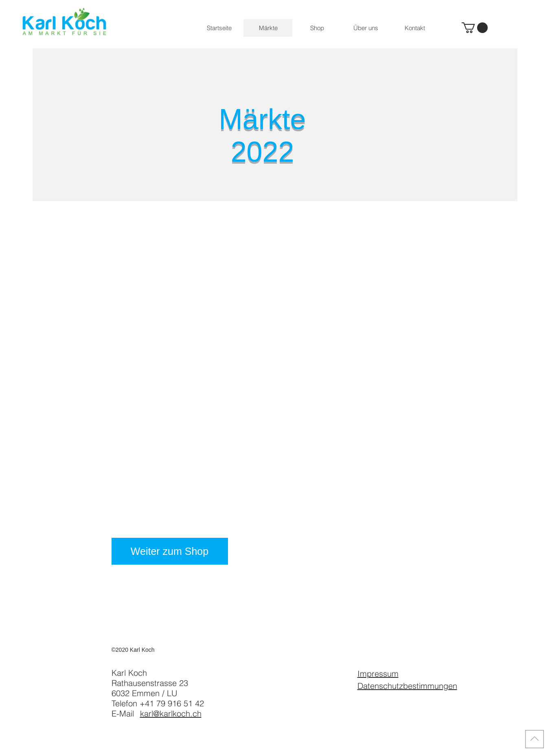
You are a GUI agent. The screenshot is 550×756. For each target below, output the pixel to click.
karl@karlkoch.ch (171, 713)
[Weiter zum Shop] (170, 551)
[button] (475, 28)
